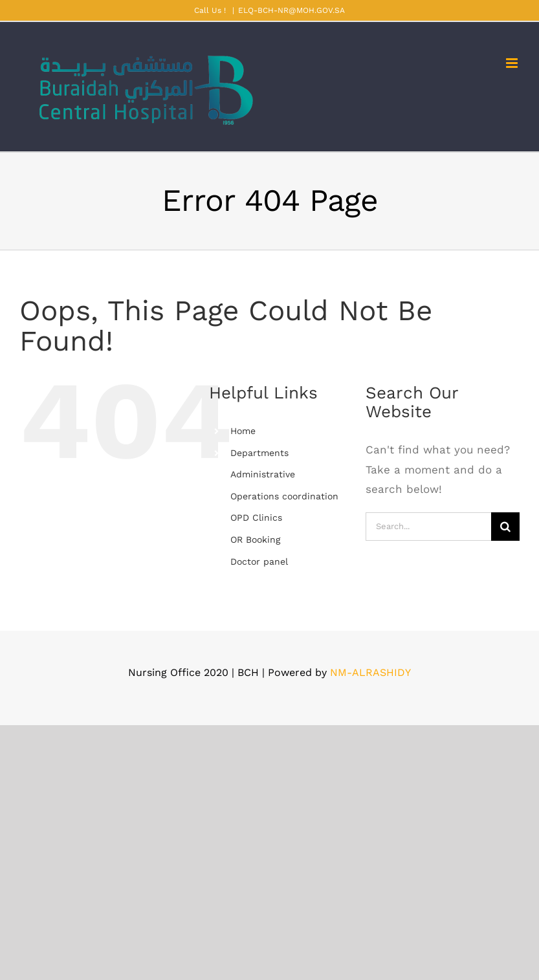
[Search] (505, 527)
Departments (259, 453)
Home (243, 431)
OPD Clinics (256, 517)
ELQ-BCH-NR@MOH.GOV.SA (291, 10)
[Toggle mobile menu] (513, 63)
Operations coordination (284, 496)
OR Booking (255, 539)
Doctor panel (259, 561)
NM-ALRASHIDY (370, 672)
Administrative (263, 474)
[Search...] (428, 527)
